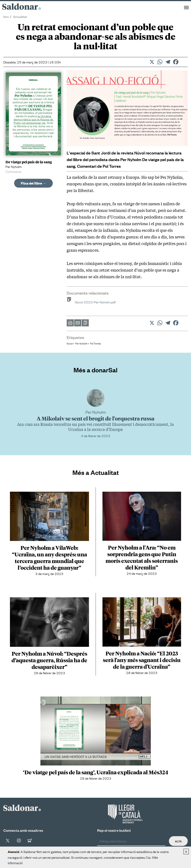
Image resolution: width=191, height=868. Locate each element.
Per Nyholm (81, 343)
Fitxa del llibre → (33, 183)
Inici (6, 16)
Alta (178, 841)
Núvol (70, 343)
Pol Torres (95, 343)
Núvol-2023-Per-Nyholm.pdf (91, 302)
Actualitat (20, 16)
